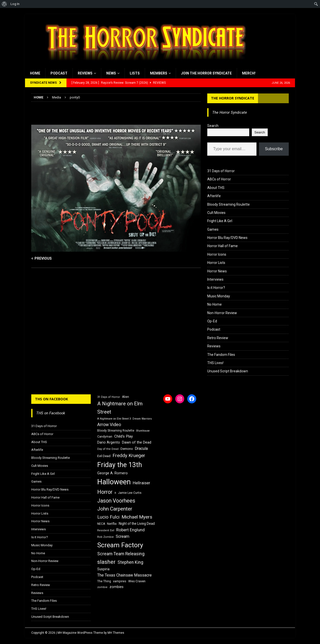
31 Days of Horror (221, 171)
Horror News (217, 271)
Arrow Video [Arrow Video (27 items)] (109, 425)
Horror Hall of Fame (222, 246)
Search (213, 126)
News (111, 73)
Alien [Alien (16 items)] (125, 397)
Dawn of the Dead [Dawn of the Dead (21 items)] (137, 442)
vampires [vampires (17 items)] (120, 581)
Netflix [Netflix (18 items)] (112, 524)
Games (213, 229)
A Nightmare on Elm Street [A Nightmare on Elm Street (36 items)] (120, 408)
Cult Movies (216, 213)
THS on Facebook (51, 399)
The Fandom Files (221, 355)
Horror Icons (217, 254)
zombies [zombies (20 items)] (116, 587)
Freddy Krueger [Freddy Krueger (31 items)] (129, 455)
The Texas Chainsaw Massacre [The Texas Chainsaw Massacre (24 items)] (124, 575)
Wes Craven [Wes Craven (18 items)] (137, 581)
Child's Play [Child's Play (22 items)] (123, 436)
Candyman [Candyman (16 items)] (105, 437)
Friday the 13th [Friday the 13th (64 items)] (120, 465)
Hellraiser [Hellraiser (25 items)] (141, 483)
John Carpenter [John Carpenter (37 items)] (115, 509)
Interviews (215, 279)
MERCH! (249, 73)
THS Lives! (215, 363)
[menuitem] (4, 4)
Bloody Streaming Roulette (228, 204)
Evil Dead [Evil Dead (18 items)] (104, 456)
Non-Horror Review (222, 313)
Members (159, 73)
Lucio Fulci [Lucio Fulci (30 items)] (108, 517)
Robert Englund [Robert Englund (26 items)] (130, 530)
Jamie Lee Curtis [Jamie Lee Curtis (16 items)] (130, 493)
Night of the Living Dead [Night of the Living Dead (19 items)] (137, 524)
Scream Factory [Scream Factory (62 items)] (120, 545)
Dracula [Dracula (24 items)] (141, 448)
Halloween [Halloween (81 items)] (114, 482)
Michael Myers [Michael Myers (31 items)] (137, 517)
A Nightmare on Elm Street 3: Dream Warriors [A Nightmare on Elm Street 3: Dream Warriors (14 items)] (124, 419)
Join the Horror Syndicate (206, 73)
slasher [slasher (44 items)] (106, 562)
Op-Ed (212, 321)
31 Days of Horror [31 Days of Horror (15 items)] (109, 397)
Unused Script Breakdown (228, 371)
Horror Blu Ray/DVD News (227, 238)
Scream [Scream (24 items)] (122, 536)
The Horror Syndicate (233, 98)
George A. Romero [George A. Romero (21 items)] (112, 473)
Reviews (85, 73)
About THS (216, 188)
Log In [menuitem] (15, 4)
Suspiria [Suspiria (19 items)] (103, 569)
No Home (214, 304)
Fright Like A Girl (220, 221)
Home (35, 73)
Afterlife (214, 196)
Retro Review (218, 338)
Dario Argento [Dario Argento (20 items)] (109, 442)
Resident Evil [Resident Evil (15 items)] (106, 530)
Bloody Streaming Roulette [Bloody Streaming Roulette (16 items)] (116, 431)
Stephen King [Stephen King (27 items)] (130, 562)
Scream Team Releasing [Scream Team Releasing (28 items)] (121, 554)
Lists (135, 73)
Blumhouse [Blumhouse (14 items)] (143, 431)
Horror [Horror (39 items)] (105, 492)
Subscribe (274, 149)
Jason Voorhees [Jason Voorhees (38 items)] (116, 501)
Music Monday (219, 296)
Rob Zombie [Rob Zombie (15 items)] (105, 537)
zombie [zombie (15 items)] (102, 587)
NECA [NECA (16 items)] (101, 524)
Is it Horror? (216, 288)
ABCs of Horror (219, 179)
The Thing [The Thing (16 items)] (104, 581)
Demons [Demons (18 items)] (127, 449)
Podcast (59, 73)
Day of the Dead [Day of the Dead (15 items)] (108, 449)
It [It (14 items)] (115, 493)
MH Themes (116, 633)
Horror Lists (216, 263)
